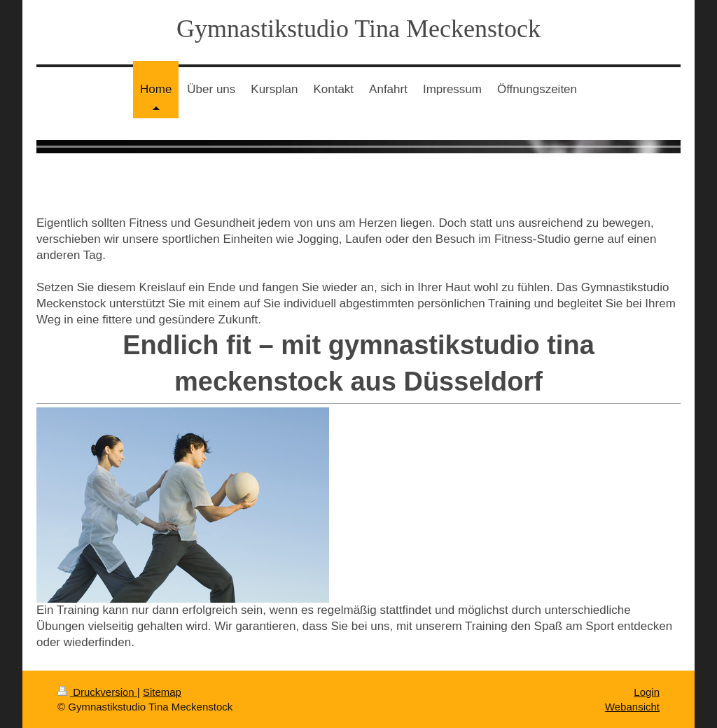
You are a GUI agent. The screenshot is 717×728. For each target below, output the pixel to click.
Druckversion (97, 692)
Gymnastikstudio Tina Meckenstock (358, 29)
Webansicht (632, 707)
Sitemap (162, 692)
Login (647, 692)
